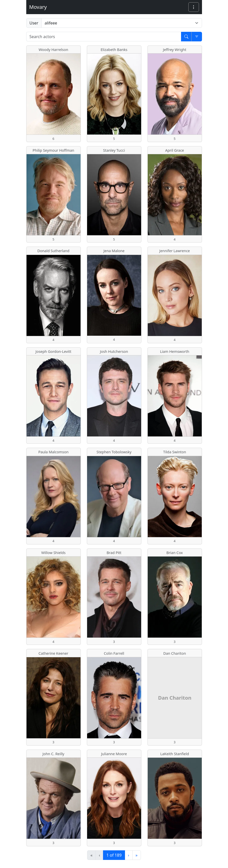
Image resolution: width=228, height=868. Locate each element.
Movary (38, 7)
